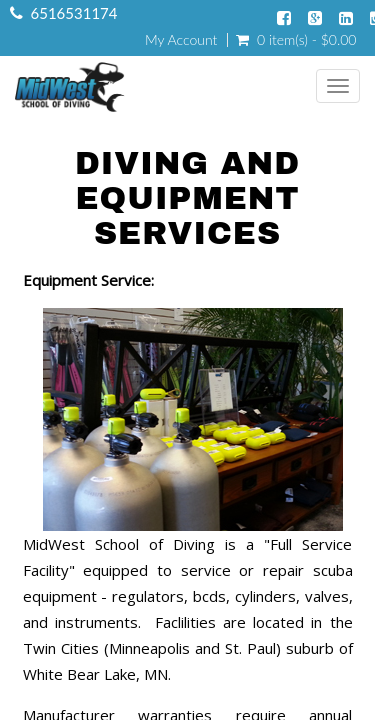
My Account (181, 40)
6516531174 (74, 13)
